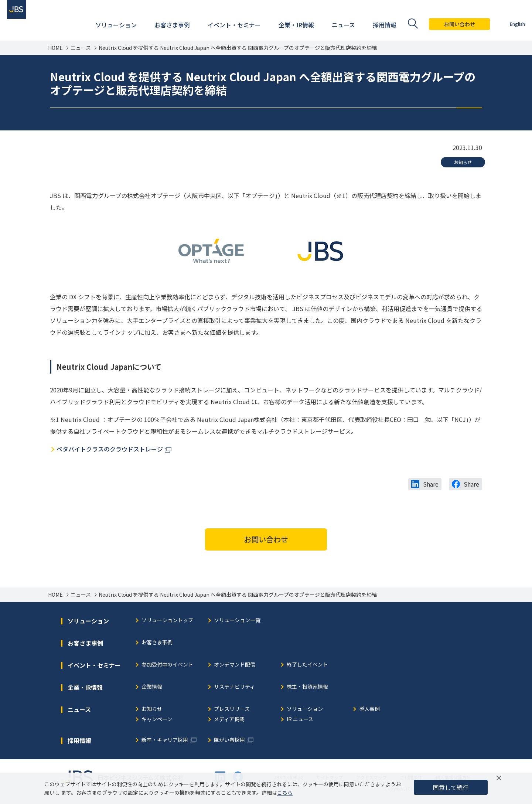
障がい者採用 (229, 740)
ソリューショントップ (167, 621)
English (510, 24)
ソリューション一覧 (237, 621)
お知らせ (463, 162)
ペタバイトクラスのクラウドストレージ (110, 449)
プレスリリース (232, 709)
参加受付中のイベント (167, 665)
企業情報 (152, 687)
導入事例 (369, 709)
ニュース (81, 48)
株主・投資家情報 (307, 687)
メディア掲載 (229, 720)
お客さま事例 (157, 643)
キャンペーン (157, 720)
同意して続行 (451, 787)
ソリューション (305, 709)
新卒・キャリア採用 (165, 740)
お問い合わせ (452, 24)
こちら (285, 793)
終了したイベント (307, 665)
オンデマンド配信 (235, 665)
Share (431, 484)
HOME (55, 48)
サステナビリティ (234, 687)
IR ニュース (300, 720)
